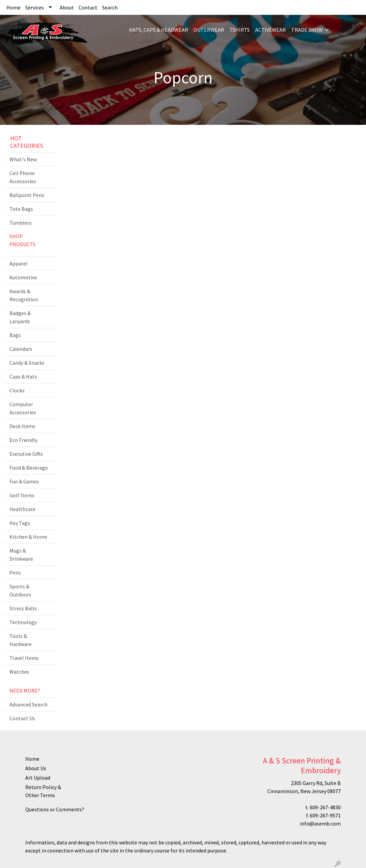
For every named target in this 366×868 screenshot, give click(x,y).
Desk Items (22, 426)
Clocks (17, 390)
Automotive (23, 277)
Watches (19, 672)
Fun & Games (24, 481)
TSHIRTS (240, 30)
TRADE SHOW (307, 30)
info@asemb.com (320, 823)
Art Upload (38, 778)
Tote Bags (21, 209)
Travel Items (24, 658)
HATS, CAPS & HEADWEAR (159, 30)
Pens (15, 572)
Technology (23, 622)
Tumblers (21, 223)
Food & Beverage (29, 468)
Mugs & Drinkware (21, 555)
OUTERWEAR (209, 30)
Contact (88, 7)
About (67, 7)
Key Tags (20, 523)
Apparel (19, 263)
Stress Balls (23, 608)
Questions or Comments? (55, 809)
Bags (15, 335)
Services (35, 7)
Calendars (21, 349)
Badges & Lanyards (20, 317)
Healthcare (22, 509)
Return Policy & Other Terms (43, 791)
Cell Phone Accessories (23, 177)
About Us (36, 768)
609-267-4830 (325, 807)
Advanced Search (28, 704)
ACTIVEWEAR (270, 30)
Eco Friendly (23, 440)
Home (13, 7)
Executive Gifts (26, 454)
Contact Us (22, 718)
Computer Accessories (23, 408)
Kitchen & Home (28, 537)
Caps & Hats (23, 376)
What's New (23, 159)
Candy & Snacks (27, 363)
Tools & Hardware (21, 640)
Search (110, 7)
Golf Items (22, 495)
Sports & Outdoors (20, 590)
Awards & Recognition (24, 295)
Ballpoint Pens (27, 195)
